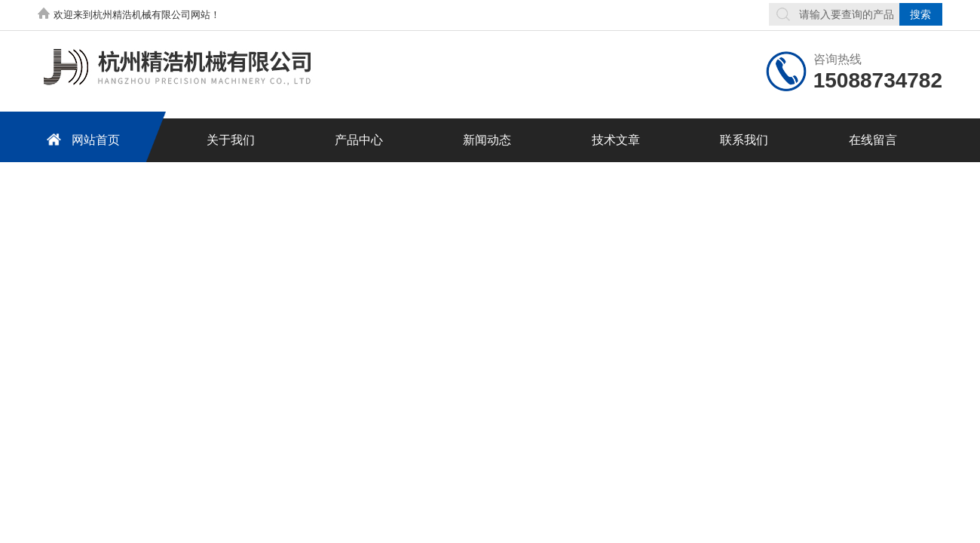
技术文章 (616, 140)
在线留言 (873, 140)
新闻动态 (487, 140)
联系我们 (744, 140)
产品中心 (359, 140)
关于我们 (231, 140)
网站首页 (81, 139)
